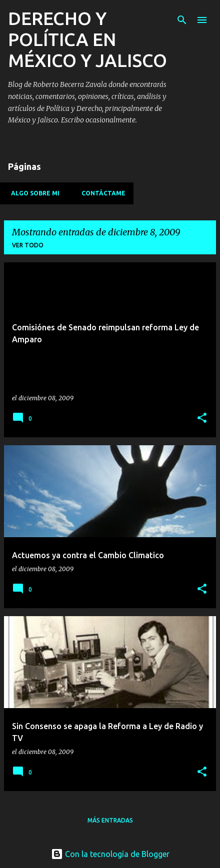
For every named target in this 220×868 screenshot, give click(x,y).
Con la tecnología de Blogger (110, 854)
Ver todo (28, 245)
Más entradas (110, 820)
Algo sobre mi (32, 193)
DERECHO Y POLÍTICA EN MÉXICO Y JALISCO (87, 39)
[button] (202, 419)
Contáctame (100, 193)
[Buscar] (182, 20)
